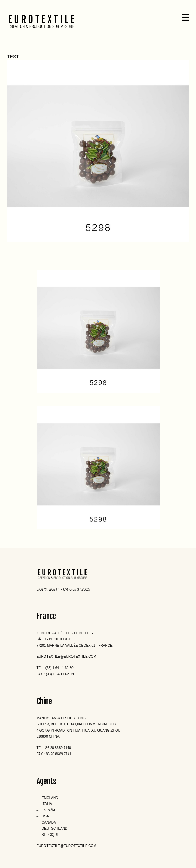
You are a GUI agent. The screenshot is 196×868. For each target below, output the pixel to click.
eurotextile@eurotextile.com (67, 657)
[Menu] (185, 17)
